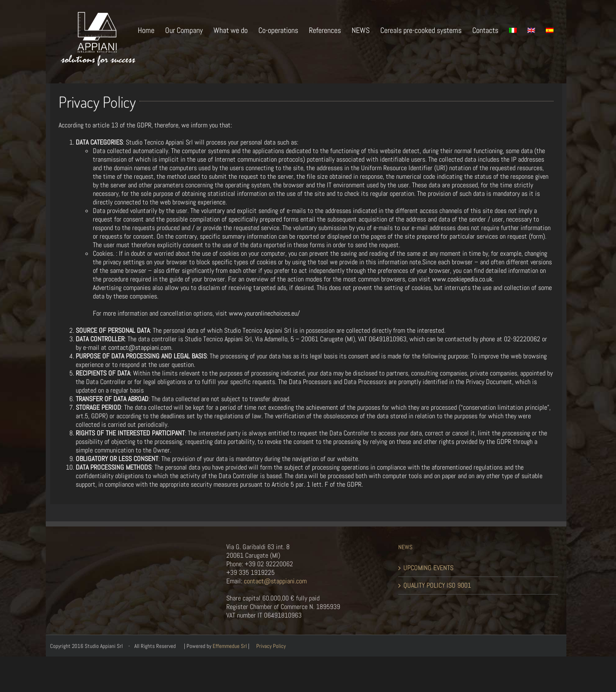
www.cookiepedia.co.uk (462, 279)
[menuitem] (151, 30)
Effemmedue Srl (230, 646)
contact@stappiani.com (140, 347)
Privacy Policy (271, 646)
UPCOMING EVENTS (428, 568)
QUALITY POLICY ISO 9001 (437, 586)
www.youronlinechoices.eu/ (264, 313)
